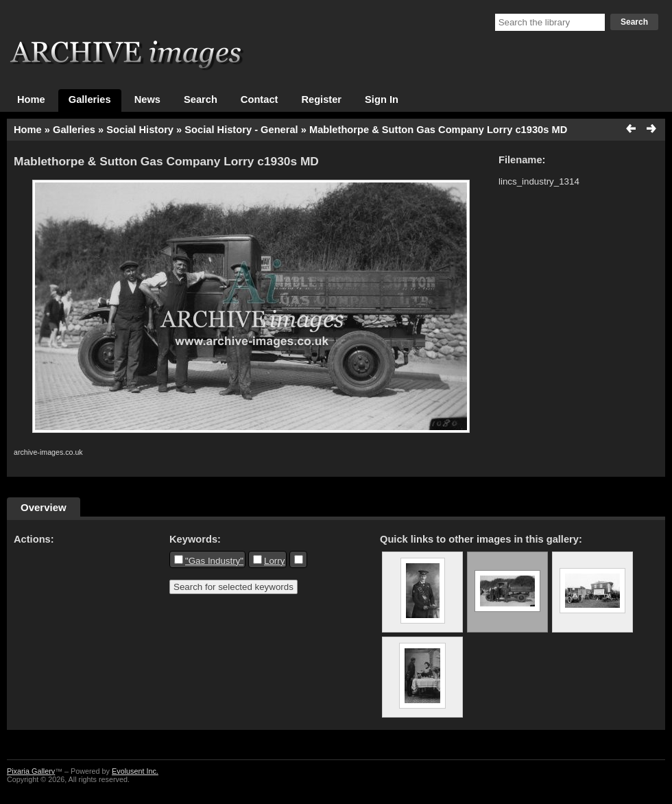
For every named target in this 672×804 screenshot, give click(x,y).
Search (634, 22)
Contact (260, 99)
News (147, 99)
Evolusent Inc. (135, 771)
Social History (140, 130)
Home (31, 99)
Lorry (274, 561)
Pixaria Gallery (31, 771)
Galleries (90, 99)
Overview (44, 507)
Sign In (382, 99)
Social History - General (241, 130)
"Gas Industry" (214, 561)
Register (321, 99)
